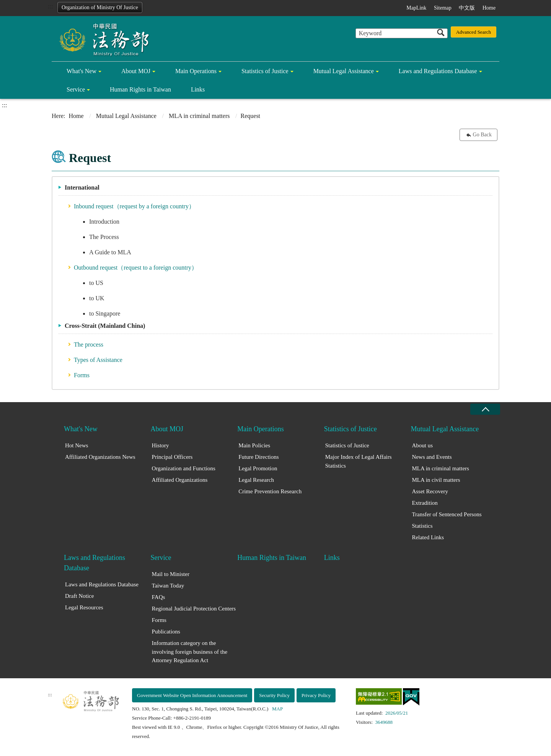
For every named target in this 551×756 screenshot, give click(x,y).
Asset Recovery (430, 491)
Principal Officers (172, 457)
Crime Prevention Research (270, 491)
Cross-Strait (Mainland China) (105, 326)
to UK (97, 298)
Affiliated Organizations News (100, 457)
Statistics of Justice (265, 71)
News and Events (432, 457)
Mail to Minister (171, 574)
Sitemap (443, 8)
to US (96, 283)
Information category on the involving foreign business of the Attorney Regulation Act (190, 652)
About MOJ (136, 71)
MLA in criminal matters (199, 116)
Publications (166, 632)
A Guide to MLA (110, 252)
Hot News (77, 445)
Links (198, 89)
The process (89, 344)
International (82, 187)
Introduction (104, 222)
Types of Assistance (98, 360)
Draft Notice (79, 596)
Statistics (422, 526)
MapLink (416, 8)
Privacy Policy (316, 695)
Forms (82, 375)
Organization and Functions (184, 468)
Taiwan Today (168, 586)
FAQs (159, 597)
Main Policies (254, 445)
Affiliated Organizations (180, 480)
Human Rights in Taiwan (140, 89)
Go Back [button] (482, 135)
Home (489, 8)
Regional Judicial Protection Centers (194, 609)
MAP (277, 709)
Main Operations (196, 71)
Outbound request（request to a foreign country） (136, 268)
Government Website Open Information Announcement (192, 695)
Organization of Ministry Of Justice (100, 7)
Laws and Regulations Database (438, 71)
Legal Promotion (258, 468)
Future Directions (258, 457)
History (161, 445)
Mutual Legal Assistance (344, 71)
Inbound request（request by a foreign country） (134, 206)
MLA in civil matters (436, 480)
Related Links (428, 537)
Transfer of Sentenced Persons (447, 514)
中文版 (467, 8)
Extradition (425, 503)
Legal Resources (84, 607)
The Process (104, 237)
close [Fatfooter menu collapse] (485, 409)
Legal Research (256, 480)
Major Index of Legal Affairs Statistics (359, 461)
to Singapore (105, 313)
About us (422, 445)
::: (50, 6)
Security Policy (274, 695)
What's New (82, 71)
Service (76, 89)
